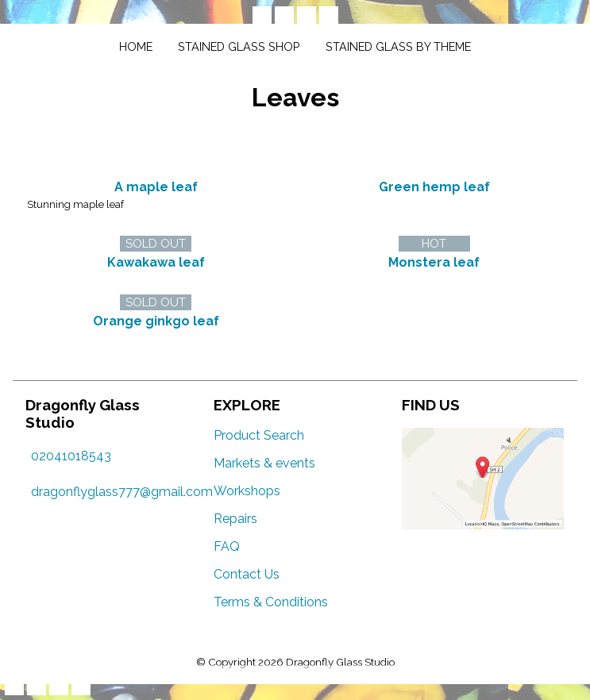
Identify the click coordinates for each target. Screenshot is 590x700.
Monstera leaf (434, 262)
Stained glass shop (239, 46)
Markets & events (264, 463)
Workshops (247, 491)
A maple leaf (156, 187)
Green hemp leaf (434, 187)
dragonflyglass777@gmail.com (122, 492)
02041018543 (71, 456)
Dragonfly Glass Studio (340, 662)
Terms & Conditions (271, 602)
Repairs (235, 519)
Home (136, 46)
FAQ (227, 546)
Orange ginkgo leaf (156, 321)
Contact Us (247, 574)
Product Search (259, 435)
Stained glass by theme (398, 46)
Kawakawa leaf (156, 262)
